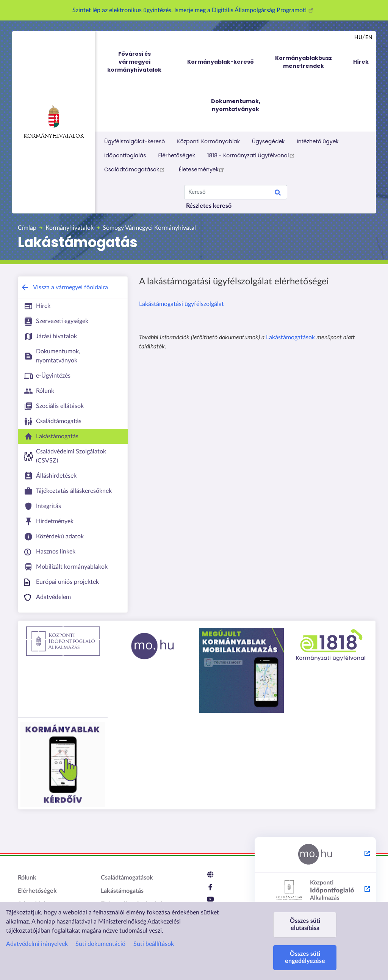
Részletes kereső (209, 206)
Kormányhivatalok (54, 122)
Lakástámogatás (122, 891)
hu (358, 38)
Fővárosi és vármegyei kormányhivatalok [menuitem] (141, 62)
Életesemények (203, 169)
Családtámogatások (135, 169)
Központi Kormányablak (208, 141)
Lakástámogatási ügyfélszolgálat (181, 304)
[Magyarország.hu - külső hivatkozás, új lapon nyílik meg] (315, 855)
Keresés (278, 194)
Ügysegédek (268, 141)
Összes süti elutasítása (305, 924)
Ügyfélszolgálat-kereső (135, 141)
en (369, 38)
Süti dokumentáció (100, 944)
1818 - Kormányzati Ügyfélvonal (252, 155)
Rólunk (27, 878)
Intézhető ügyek (318, 141)
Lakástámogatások (290, 337)
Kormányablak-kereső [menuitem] (221, 62)
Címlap (27, 228)
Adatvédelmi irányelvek (37, 944)
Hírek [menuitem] (361, 62)
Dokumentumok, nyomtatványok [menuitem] (236, 105)
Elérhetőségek (177, 155)
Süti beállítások (154, 944)
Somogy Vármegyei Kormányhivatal (149, 228)
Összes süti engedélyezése (305, 957)
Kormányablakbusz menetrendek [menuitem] (304, 62)
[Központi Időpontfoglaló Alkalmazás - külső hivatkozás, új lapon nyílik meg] (315, 891)
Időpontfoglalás (125, 155)
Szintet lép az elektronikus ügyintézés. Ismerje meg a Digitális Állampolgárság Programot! (194, 10)
